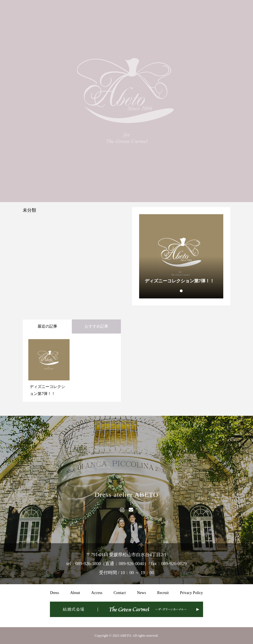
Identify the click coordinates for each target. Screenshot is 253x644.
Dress (54, 593)
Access (97, 593)
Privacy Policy (192, 593)
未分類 (29, 210)
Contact (120, 593)
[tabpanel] (181, 256)
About (75, 593)
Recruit (163, 593)
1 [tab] (181, 291)
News (141, 593)
